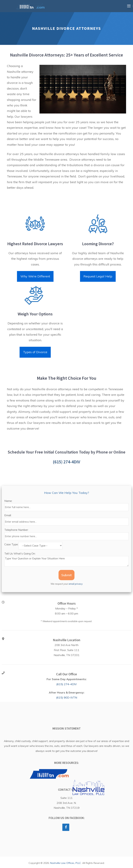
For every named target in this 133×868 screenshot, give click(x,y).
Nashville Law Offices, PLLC (66, 863)
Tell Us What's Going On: (20, 553)
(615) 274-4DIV (66, 462)
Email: (8, 515)
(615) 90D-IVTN (67, 697)
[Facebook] (66, 827)
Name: (8, 501)
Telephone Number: (16, 530)
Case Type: (11, 544)
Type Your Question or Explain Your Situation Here (66, 561)
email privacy (76, 584)
